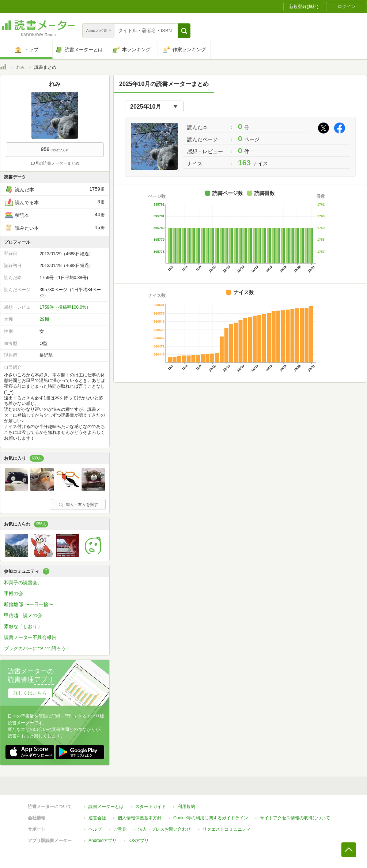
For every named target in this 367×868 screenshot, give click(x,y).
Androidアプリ (103, 841)
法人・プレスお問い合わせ (164, 829)
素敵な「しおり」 (23, 626)
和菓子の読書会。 (23, 583)
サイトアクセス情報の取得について (295, 818)
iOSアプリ (139, 841)
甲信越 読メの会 (23, 615)
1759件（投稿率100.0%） (65, 307)
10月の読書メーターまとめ (55, 163)
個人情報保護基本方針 (140, 818)
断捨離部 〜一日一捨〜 (29, 604)
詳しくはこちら (30, 693)
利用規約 (186, 807)
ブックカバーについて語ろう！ (37, 648)
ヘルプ (95, 829)
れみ (20, 67)
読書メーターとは (106, 807)
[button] (184, 31)
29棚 (44, 319)
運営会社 (97, 818)
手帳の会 (14, 593)
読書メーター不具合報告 (30, 637)
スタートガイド (151, 807)
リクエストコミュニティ (227, 829)
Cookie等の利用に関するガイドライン (211, 818)
